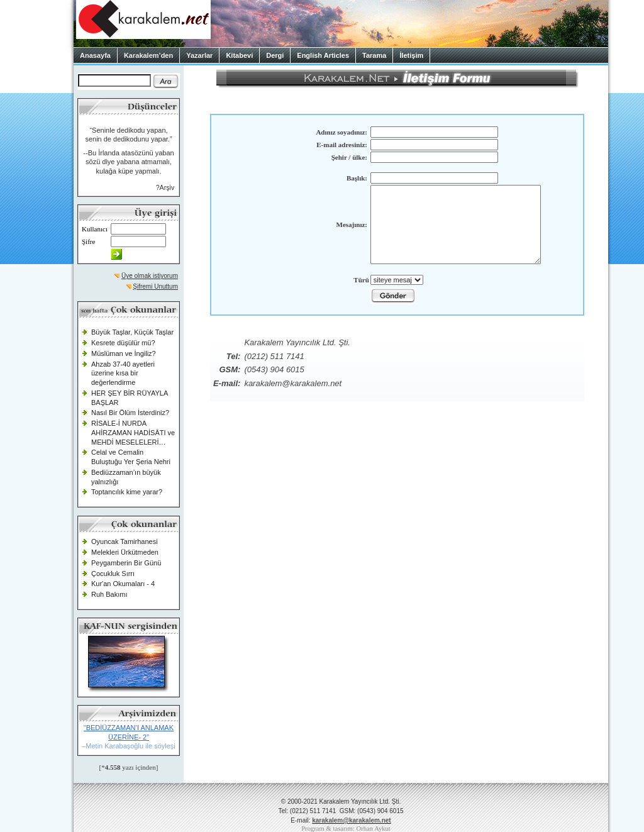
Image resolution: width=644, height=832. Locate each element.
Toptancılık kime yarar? (127, 492)
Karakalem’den (148, 55)
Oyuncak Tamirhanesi (125, 541)
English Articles (323, 55)
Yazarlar (199, 55)
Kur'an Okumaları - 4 (123, 584)
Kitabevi (239, 55)
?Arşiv (165, 187)
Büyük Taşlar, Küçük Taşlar (132, 332)
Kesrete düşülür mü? (123, 343)
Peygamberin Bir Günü (126, 563)
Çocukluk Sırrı (113, 574)
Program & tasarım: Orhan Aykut (346, 829)
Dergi (275, 55)
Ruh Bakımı (109, 594)
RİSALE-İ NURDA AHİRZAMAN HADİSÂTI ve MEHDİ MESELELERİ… (133, 432)
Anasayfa (95, 55)
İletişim (411, 55)
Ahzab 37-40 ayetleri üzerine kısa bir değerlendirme (123, 373)
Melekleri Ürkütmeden (125, 552)
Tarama (374, 55)
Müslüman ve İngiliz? (124, 353)
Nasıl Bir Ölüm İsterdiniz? (130, 413)
